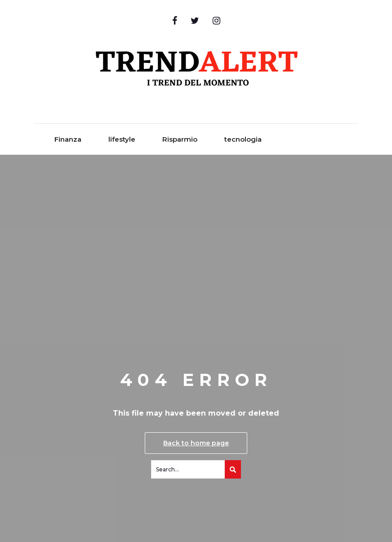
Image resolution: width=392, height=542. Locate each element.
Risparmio (180, 139)
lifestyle (122, 139)
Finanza (68, 139)
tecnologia (243, 139)
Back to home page (196, 443)
